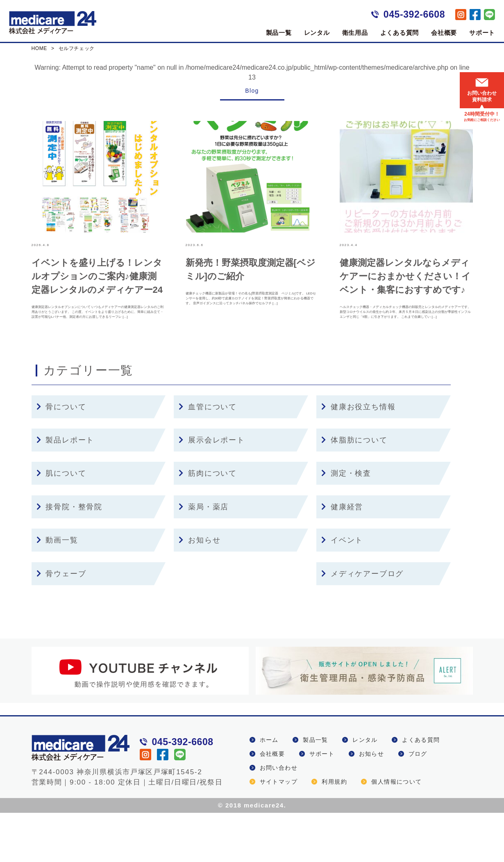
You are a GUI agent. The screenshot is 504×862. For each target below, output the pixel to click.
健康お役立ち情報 (358, 456)
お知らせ (200, 589)
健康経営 (342, 556)
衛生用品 (355, 33)
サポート (482, 33)
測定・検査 (346, 522)
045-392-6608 (414, 14)
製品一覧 (279, 33)
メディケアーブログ (362, 623)
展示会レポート (212, 489)
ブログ (418, 803)
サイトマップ (279, 831)
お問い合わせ (279, 817)
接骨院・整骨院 (69, 556)
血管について (208, 456)
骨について (61, 456)
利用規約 (334, 831)
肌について (61, 522)
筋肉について (208, 522)
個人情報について (396, 831)
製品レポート (66, 489)
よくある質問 (400, 33)
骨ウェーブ (61, 623)
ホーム (269, 789)
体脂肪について (354, 489)
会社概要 (444, 33)
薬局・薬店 (204, 556)
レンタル (317, 33)
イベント (342, 589)
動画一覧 (57, 589)
